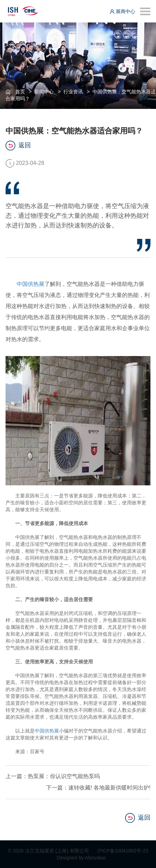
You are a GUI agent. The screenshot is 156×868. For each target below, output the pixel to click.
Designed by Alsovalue (81, 858)
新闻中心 (44, 92)
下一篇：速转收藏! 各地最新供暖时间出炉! (98, 788)
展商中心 (123, 11)
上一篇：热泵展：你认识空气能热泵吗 (53, 776)
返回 (18, 146)
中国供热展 (31, 284)
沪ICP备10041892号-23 (123, 851)
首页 (20, 92)
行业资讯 (73, 92)
